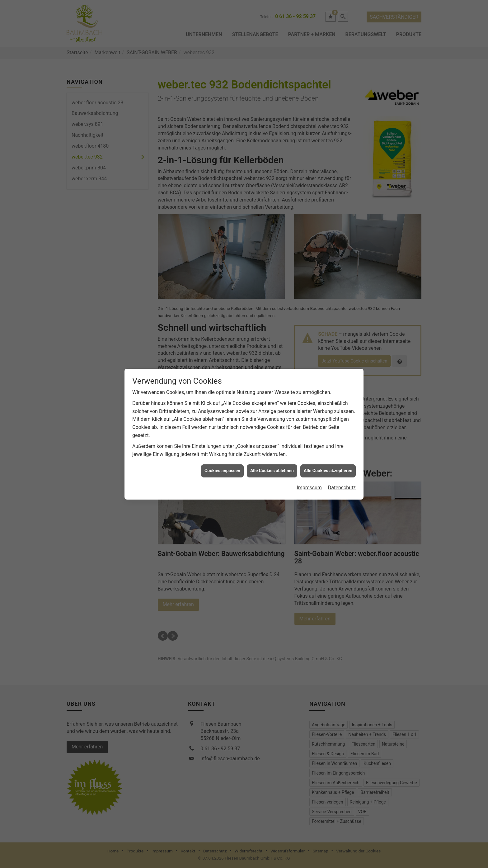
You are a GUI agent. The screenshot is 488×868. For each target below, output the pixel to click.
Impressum (309, 488)
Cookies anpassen (222, 471)
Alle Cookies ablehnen (272, 471)
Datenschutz (342, 488)
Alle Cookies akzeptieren (328, 471)
